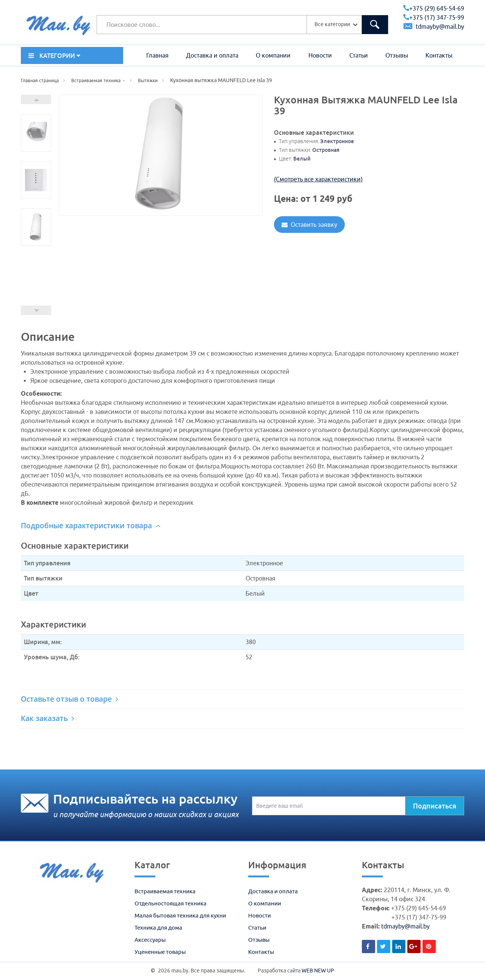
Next (36, 99)
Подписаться (435, 806)
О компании (273, 55)
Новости (320, 55)
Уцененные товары (160, 952)
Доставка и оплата (212, 55)
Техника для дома (158, 928)
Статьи (359, 55)
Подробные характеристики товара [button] (91, 526)
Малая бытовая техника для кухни (180, 915)
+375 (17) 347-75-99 (434, 17)
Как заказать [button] (48, 718)
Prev (36, 310)
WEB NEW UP (318, 971)
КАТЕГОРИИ (54, 56)
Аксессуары (150, 940)
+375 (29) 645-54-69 (434, 8)
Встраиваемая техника (165, 891)
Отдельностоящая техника (171, 903)
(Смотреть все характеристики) (318, 179)
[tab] (242, 526)
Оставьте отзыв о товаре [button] (70, 699)
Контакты (439, 55)
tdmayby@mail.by (434, 27)
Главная (157, 55)
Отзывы (397, 55)
